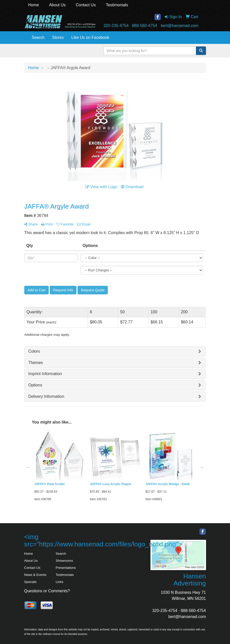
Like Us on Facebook (90, 37)
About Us (57, 5)
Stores (58, 37)
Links (60, 582)
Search (38, 37)
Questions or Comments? (47, 591)
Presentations (66, 568)
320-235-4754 (116, 26)
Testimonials (117, 5)
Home (34, 5)
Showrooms (65, 561)
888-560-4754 (145, 26)
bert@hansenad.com (180, 26)
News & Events (35, 575)
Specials (30, 582)
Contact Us (86, 5)
